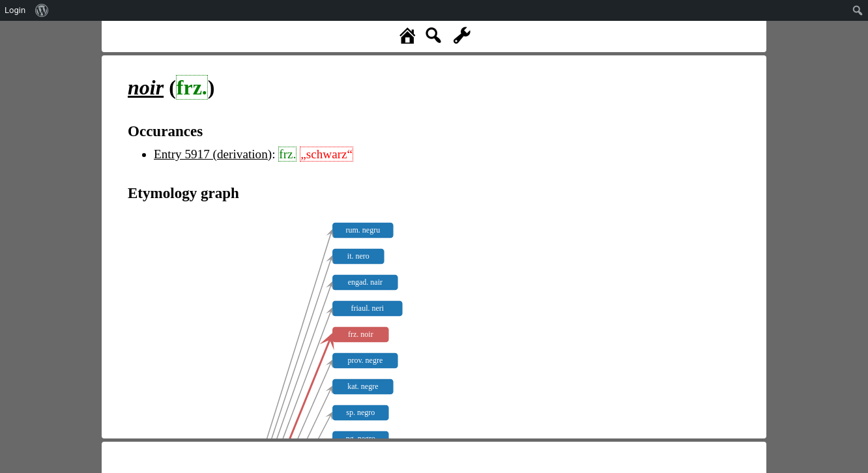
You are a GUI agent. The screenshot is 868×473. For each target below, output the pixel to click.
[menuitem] (42, 10)
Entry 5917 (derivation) (213, 154)
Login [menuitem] (15, 10)
